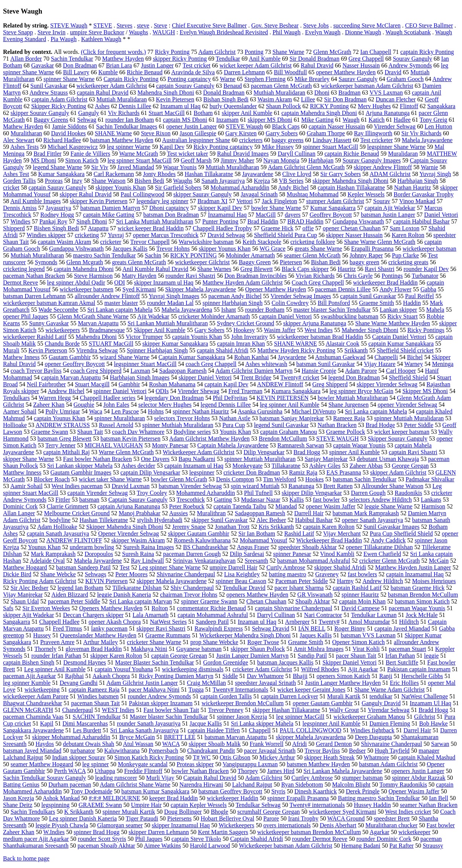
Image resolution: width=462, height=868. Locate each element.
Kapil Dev (172, 147)
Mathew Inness (21, 357)
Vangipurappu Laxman (250, 764)
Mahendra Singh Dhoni (166, 93)
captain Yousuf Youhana (124, 669)
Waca (96, 411)
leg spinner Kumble (27, 683)
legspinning (56, 805)
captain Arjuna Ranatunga (129, 506)
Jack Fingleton (280, 201)
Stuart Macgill (92, 384)
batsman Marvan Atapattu (236, 737)
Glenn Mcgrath (85, 262)
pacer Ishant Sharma (299, 588)
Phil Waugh (286, 32)
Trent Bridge (256, 377)
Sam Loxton (405, 228)
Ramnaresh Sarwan (301, 445)
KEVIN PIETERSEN (283, 398)
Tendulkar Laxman (374, 615)
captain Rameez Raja (94, 690)
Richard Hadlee (62, 140)
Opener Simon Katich (358, 642)
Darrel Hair (417, 730)
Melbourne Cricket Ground (77, 513)
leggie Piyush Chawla (62, 825)
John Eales (116, 405)
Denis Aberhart (338, 825)
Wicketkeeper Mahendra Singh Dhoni (245, 635)
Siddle (230, 676)
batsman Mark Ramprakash (366, 513)
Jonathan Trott (232, 527)
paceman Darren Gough (192, 554)
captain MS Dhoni (185, 120)
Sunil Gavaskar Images (392, 527)
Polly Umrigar (63, 411)
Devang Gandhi (79, 683)
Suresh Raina (138, 554)
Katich (377, 120)
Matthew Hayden (123, 59)
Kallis (297, 500)
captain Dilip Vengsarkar (151, 472)
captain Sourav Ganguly (185, 86)
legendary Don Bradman (174, 398)
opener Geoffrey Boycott (75, 364)
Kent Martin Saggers (223, 832)
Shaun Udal (25, 601)
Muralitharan (26, 133)
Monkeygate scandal (143, 764)
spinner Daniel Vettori (120, 391)
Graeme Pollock (346, 432)
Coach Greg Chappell (318, 282)
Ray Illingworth (373, 133)
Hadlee (402, 120)
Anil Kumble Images (35, 201)
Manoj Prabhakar (140, 513)
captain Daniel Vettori (285, 316)
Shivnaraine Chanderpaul (392, 744)
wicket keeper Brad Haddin (151, 228)
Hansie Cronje (319, 371)
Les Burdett (87, 730)
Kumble (108, 72)
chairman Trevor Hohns (189, 595)
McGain (439, 561)
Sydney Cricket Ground (245, 323)
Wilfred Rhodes (320, 669)
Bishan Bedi (326, 262)
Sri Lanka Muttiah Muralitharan (155, 221)
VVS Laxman (386, 93)
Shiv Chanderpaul (192, 588)
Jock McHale (421, 615)
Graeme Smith (377, 303)
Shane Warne (288, 52)
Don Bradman (80, 65)
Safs (8, 608)
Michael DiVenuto (314, 411)
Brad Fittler (47, 154)
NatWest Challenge (425, 696)
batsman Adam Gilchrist (389, 764)
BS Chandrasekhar (206, 547)
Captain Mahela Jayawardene (233, 445)
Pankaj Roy (53, 221)
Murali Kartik (344, 696)
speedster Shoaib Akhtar (307, 547)
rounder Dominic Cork (384, 839)
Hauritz (347, 269)
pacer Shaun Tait (356, 656)
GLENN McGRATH (28, 710)
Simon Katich (82, 160)
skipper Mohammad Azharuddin (71, 737)
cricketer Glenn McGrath (389, 561)
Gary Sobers (210, 330)
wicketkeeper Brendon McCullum (243, 703)
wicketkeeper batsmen (86, 289)
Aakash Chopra (111, 676)
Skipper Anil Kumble (160, 330)
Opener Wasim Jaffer (414, 791)
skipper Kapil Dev (220, 208)
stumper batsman (362, 778)
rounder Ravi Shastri (190, 276)
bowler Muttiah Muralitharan (353, 398)
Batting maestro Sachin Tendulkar (379, 798)
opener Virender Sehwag (407, 405)
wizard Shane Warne (125, 357)
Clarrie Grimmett (68, 506)
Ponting (254, 52)
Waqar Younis (180, 167)
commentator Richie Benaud (211, 608)
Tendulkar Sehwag (258, 805)
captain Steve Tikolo (196, 839)
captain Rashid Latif (357, 588)
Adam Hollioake (57, 527)
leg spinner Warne (129, 147)
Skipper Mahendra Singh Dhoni (125, 527)
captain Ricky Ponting (427, 52)
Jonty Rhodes (159, 174)
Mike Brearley (312, 79)
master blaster (121, 303)
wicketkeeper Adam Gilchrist (112, 86)
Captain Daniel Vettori (399, 337)
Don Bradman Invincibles (255, 276)
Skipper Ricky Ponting (59, 106)
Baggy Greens (51, 120)
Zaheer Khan (49, 405)
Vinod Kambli (337, 554)
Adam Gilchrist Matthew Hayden (210, 439)
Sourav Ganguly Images (372, 160)
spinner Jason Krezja (242, 717)
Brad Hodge (380, 425)
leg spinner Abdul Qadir (76, 282)
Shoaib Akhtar (313, 601)
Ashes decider (138, 466)
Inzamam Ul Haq (430, 703)
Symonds (46, 262)
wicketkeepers (63, 330)
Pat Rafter (401, 846)
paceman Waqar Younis (417, 608)
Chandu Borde (62, 344)
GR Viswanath (315, 595)
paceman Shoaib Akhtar (106, 846)
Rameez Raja (349, 418)
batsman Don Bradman (171, 215)
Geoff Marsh (196, 160)
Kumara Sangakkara (296, 391)
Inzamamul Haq (227, 215)
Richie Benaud (145, 72)
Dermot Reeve (21, 282)
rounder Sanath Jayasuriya (149, 723)
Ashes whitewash (266, 364)
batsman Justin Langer (388, 215)
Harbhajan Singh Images (140, 377)
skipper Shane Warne (28, 459)
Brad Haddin (263, 221)
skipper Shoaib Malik (215, 744)
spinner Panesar (292, 554)
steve (143, 25)
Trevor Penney (226, 710)
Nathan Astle (235, 418)
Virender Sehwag (395, 126)
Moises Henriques (434, 581)
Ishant (229, 310)
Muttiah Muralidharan (233, 167)
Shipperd (14, 228)
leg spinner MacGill (300, 717)
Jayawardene (258, 174)
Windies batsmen (98, 696)
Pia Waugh (63, 39)
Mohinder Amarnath (250, 255)
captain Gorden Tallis (226, 696)
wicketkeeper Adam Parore (36, 696)
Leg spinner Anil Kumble (55, 669)
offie (308, 228)
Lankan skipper (399, 310)
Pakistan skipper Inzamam (161, 703)
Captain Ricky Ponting (131, 79)
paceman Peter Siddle (74, 601)
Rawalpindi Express (219, 628)
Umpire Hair (146, 805)
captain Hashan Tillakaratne (351, 188)
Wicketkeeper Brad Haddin (329, 540)
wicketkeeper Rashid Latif (35, 337)
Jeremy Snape (189, 527)
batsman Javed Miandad (32, 751)
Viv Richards (124, 113)
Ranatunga (301, 486)
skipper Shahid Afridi (340, 567)
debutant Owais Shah (89, 744)
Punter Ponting (220, 221)
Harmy (345, 581)
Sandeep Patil (212, 622)
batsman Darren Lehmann (34, 296)
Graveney (327, 574)
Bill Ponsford (334, 303)
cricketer (111, 242)
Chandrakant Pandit (211, 751)
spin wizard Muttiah (255, 486)
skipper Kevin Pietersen (99, 201)
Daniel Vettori (441, 215)
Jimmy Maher (237, 160)
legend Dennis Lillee (226, 405)
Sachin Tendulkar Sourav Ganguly (44, 778)
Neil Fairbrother (46, 384)
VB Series (291, 181)
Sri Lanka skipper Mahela (262, 723)
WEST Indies (118, 710)
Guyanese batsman (199, 649)
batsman (89, 500)
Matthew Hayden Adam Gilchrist (242, 282)
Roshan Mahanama (172, 384)
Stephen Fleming (265, 79)
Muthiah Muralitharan (37, 255)
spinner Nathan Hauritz (201, 411)
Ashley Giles (325, 466)
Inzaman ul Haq (257, 622)
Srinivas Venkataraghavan (204, 561)
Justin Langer (157, 65)
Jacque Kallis (206, 723)
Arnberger (297, 622)
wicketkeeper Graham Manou (369, 717)
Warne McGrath (138, 154)
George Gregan (410, 466)
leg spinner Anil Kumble (290, 405)
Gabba (428, 289)
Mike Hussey (278, 147)
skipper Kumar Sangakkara (175, 344)
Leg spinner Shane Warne (170, 567)
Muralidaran (403, 154)
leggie (431, 656)
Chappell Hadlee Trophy (223, 228)
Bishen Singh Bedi (57, 228)
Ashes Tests (24, 147)
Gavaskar (43, 65)
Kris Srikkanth (276, 527)
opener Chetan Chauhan (352, 228)
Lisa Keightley (242, 574)
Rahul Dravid (317, 65)
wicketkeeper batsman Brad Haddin (320, 337)
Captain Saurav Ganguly (138, 500)
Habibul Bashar (314, 520)
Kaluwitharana (122, 751)
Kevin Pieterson (48, 350)
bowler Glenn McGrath (179, 479)
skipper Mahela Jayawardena (311, 737)
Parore (271, 818)
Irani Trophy (303, 818)
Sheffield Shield (408, 377)
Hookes (314, 479)
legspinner (202, 472)
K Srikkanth (79, 812)
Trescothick (191, 500)
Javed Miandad (135, 167)
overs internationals (287, 825)
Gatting (223, 500)
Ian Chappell (376, 52)
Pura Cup (234, 425)
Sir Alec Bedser (29, 588)
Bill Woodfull (291, 72)
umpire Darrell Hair (233, 567)
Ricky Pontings (426, 330)
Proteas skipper (195, 764)
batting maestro (287, 574)
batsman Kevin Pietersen (131, 439)
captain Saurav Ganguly (58, 188)
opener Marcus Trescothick (166, 235)
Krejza (262, 181)
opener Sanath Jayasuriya (373, 520)
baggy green (365, 262)
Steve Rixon (156, 133)
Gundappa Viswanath (358, 221)
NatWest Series (168, 622)
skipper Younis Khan (121, 188)
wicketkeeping (42, 690)
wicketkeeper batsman (429, 249)
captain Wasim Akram (64, 242)
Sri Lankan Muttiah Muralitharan (168, 323)
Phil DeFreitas (230, 398)
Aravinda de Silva (193, 72)
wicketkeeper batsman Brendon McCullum (309, 832)
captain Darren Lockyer (289, 696)
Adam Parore (361, 371)
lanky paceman (109, 628)
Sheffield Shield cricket (405, 350)
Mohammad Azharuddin (240, 188)
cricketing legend (24, 269)
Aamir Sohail (26, 486)
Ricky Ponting (172, 52)
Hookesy (244, 330)
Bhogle (219, 812)
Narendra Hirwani (201, 785)
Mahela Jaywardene (98, 561)
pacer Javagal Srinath (270, 751)
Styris (278, 791)
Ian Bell (438, 798)
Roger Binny (350, 628)
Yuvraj (116, 235)
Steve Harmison (93, 276)
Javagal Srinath (259, 194)
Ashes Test (16, 174)
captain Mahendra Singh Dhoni (319, 113)
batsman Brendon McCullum (423, 595)
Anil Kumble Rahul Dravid (155, 269)
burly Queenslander (233, 106)
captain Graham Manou (288, 432)
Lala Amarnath (151, 615)
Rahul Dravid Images (243, 154)
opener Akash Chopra (115, 622)
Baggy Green (255, 262)
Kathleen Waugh (101, 39)
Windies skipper (46, 235)
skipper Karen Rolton (116, 656)
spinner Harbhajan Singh (233, 303)
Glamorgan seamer (120, 825)
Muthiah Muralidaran (279, 93)
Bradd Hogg (434, 710)
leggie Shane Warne (388, 506)
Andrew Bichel (66, 391)
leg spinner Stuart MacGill (139, 160)
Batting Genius (21, 785)
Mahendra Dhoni (96, 337)
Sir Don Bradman (345, 99)
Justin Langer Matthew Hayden (343, 683)
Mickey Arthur (277, 757)
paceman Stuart (408, 649)
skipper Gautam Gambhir (199, 534)
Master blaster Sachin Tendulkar (169, 717)
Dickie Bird (17, 574)
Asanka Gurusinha (260, 411)
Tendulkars (16, 398)
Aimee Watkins (162, 846)
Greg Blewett (257, 269)
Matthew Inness (22, 472)
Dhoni (322, 93)
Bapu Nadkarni (197, 459)
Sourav (382, 201)
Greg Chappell (366, 59)
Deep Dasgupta (373, 737)
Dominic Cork (20, 506)
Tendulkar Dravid (244, 588)
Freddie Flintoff (143, 771)
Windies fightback (373, 730)
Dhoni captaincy (169, 208)
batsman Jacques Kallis (285, 662)
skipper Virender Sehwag (387, 384)
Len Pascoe (125, 411)
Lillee (308, 99)
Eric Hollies (405, 683)
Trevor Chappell (150, 242)
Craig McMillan (207, 683)
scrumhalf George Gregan (269, 812)
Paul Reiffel (420, 296)
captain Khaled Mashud (427, 757)
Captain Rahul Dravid (210, 778)
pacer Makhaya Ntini (154, 690)
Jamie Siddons (70, 126)
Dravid (393, 72)
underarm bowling (92, 547)
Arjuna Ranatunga (388, 113)
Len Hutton (438, 126)
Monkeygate (248, 466)
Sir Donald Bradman (314, 59)
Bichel (415, 357)
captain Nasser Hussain (337, 126)
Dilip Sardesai (247, 554)
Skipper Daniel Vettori (350, 662)
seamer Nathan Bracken (429, 805)
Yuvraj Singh (435, 174)
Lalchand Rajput (252, 785)
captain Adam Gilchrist (60, 99)
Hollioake (15, 425)
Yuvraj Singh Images (174, 296)
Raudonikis (408, 493)
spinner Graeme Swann (209, 601)
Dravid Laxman (131, 486)
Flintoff (409, 106)
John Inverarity (249, 337)
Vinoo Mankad (417, 201)
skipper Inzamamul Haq (181, 825)
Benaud (233, 86)
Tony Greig (434, 120)
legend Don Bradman (354, 377)
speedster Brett (392, 818)
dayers (293, 215)
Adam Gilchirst (264, 778)
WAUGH (164, 32)
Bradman (350, 93)
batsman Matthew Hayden (122, 140)
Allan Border (26, 59)
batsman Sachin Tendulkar (365, 479)
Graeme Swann (50, 432)
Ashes (102, 106)
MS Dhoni (44, 160)
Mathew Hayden (23, 126)
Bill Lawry (76, 72)
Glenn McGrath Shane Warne (93, 316)
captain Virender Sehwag (98, 493)
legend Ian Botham (80, 588)
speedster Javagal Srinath (265, 683)
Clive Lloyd (297, 174)
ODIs (162, 391)
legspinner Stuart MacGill (145, 364)
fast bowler (326, 500)
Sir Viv (100, 167)
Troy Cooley (152, 493)
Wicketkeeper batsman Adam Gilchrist (286, 846)
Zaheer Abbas (366, 466)
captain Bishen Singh (29, 662)
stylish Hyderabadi (160, 520)
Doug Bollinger (183, 812)
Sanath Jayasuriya (223, 181)
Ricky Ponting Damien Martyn (176, 676)
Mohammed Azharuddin (206, 493)
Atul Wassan (138, 744)
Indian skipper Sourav (79, 757)
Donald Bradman (224, 93)
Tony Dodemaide (92, 791)
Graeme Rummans (168, 635)
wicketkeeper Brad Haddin (385, 282)
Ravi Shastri (380, 269)
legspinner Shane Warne (396, 147)
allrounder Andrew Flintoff (107, 296)
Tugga (196, 690)
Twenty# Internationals (240, 690)
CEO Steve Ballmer (429, 25)
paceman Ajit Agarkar (29, 676)
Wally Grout (344, 710)
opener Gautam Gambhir (323, 703)
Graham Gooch (405, 79)
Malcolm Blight (351, 785)
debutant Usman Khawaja (388, 459)
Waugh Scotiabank (408, 32)
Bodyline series (192, 432)
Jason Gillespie (198, 133)
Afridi (299, 744)
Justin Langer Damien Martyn (252, 656)
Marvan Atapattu (98, 323)
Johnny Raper (366, 255)
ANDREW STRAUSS (63, 425)
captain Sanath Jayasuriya (58, 534)
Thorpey (248, 771)
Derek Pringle (363, 791)
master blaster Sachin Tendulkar (332, 310)
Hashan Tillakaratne (209, 174)
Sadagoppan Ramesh (260, 513)
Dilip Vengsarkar (264, 452)
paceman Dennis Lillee (343, 289)
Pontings (392, 276)
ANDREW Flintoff (280, 384)
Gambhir (129, 384)
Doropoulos (99, 554)
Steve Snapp (18, 32)
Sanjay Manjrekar (326, 459)
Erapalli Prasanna (372, 249)
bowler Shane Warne (276, 208)
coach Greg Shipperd (96, 371)
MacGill (265, 215)
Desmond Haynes (85, 662)
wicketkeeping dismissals (193, 669)
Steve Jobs (316, 25)
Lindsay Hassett (332, 140)
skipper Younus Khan (225, 249)
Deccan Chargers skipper (93, 615)
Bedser (357, 751)
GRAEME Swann (100, 805)
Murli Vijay (160, 778)
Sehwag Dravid (270, 628)
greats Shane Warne (318, 249)
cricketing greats (408, 262)
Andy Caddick (388, 540)
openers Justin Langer (418, 771)
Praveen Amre (57, 642)
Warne (227, 79)
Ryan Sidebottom (302, 785)
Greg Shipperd (330, 384)
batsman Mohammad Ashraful (314, 561)
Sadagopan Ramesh (183, 371)
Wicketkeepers (236, 825)
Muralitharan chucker (392, 825)
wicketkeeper (414, 832)
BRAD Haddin (306, 221)
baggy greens (288, 140)
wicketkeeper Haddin (233, 798)
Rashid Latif (299, 534)
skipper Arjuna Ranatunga (314, 323)
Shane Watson (109, 181)
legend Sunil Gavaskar (281, 425)
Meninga (443, 364)
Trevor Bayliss (322, 751)
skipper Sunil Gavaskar (220, 520)
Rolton (160, 608)
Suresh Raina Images (149, 547)
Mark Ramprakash (53, 554)
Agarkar (379, 832)
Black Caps (286, 126)
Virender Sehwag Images (301, 296)
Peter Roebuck (187, 506)
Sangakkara (441, 106)
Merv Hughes (375, 106)
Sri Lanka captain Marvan (141, 601)
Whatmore (376, 757)
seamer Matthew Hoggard (42, 764)
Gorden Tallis (19, 181)
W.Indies (54, 832)
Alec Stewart (19, 140)
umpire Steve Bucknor (97, 32)
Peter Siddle (419, 425)
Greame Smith (306, 642)
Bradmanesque (107, 330)
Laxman (140, 371)
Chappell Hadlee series (108, 398)
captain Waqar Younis (359, 445)
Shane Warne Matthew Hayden (393, 323)
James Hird (281, 771)
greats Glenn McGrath (139, 262)
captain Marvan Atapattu (71, 377)
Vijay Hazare (379, 364)
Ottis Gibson (235, 757)
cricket (11, 188)
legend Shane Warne (57, 167)
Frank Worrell (267, 744)
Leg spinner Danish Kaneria (83, 818)
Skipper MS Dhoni (425, 391)
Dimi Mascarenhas (85, 723)
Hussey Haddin (372, 805)
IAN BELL (312, 628)
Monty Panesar (170, 445)
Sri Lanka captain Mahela (376, 411)
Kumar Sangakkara (61, 174)
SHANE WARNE (295, 344)
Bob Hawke (433, 723)
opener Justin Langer (191, 126)
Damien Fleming (390, 723)
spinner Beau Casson (241, 581)
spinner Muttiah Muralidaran (409, 418)
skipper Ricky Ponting (180, 59)
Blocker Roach (52, 479)
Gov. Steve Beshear (275, 25)
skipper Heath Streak (329, 757)
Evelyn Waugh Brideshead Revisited (224, 32)
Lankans (431, 500)
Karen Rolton (408, 235)
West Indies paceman (77, 486)
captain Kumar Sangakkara (401, 344)
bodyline (60, 520)
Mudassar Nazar (261, 500)
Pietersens (180, 818)
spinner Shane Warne (69, 79)
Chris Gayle (358, 276)
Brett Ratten (338, 486)
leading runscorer (116, 778)
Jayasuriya (58, 208)
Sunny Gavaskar (49, 323)
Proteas (54, 181)
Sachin (153, 255)
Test (124, 567)
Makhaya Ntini (149, 649)
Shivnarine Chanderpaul (186, 574)
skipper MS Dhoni (270, 120)
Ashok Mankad (61, 798)
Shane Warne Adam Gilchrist (390, 690)
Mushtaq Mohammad (313, 194)
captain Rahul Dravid (103, 93)
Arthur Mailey (101, 642)
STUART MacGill (111, 344)
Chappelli (386, 357)
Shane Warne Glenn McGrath (380, 242)
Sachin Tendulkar (72, 59)
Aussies (179, 513)
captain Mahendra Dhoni (84, 269)
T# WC (202, 757)
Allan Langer (19, 513)
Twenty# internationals (317, 805)
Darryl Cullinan (276, 615)
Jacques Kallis (130, 249)
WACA (171, 744)
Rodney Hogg (57, 215)
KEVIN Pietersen (106, 581)
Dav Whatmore (265, 676)
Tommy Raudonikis (403, 785)
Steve (161, 25)
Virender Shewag (198, 391)
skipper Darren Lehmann (159, 832)
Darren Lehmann (244, 72)
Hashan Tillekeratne (104, 520)
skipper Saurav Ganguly (203, 194)
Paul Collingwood (142, 194)
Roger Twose (263, 642)
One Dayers (155, 459)
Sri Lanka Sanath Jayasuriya (144, 730)
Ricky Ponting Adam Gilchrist (40, 581)
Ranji (386, 676)
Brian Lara (119, 65)
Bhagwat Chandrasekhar (33, 703)
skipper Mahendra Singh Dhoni (350, 181)
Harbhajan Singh (418, 181)
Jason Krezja (18, 798)
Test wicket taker (187, 154)
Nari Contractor (323, 615)
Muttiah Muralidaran (122, 99)
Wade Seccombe (58, 310)
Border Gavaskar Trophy (424, 194)
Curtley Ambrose (312, 778)
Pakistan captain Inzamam (419, 669)
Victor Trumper (144, 337)
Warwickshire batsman (206, 242)
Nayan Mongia (281, 160)
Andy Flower (395, 289)
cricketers (251, 140)
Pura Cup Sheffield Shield (401, 534)
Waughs (138, 32)
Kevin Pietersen (175, 99)
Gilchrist (425, 717)
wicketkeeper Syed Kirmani (343, 812)
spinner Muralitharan (120, 418)
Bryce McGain (137, 737)
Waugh (351, 120)
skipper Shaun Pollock (258, 649)
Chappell (260, 730)
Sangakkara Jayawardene (33, 730)
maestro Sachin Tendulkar (105, 255)
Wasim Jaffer (280, 330)
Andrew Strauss (49, 93)
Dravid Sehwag (226, 235)
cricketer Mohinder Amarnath (214, 316)
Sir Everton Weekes (46, 608)
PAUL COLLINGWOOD (311, 730)
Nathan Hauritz (413, 188)
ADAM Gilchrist (390, 174)
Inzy (77, 181)
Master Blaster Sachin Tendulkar (155, 662)
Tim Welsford (280, 479)
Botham (203, 113)
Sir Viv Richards (421, 133)
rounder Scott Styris (102, 839)
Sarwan (440, 744)
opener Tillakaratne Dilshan (379, 547)
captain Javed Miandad (402, 628)
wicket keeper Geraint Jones (311, 690)
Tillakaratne (286, 466)
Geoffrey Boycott (331, 215)
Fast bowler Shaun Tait (171, 710)
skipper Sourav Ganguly (40, 113)
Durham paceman (70, 785)
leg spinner (96, 764)
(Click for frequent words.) (113, 52)
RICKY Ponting (330, 106)
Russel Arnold (116, 425)
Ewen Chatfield (382, 554)
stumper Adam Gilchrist (335, 201)
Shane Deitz (18, 805)
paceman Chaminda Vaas (33, 717)
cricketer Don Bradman (252, 472)
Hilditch (409, 622)
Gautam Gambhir (70, 357)
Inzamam (228, 120)
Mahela (435, 310)
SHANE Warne (113, 133)
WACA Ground (346, 818)
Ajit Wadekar (153, 316)
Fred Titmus (67, 628)
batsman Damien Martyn (110, 208)
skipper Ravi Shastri (161, 628)
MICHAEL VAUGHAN (114, 445)
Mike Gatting (317, 120)
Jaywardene (292, 357)
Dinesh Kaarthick (315, 791)
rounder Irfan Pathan (56, 656)
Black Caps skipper (305, 269)
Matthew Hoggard (25, 567)
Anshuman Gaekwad (340, 357)
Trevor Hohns (173, 249)
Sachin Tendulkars (33, 812)
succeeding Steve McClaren (367, 25)
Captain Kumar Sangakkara (192, 357)
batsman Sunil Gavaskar (326, 364)
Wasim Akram (275, 99)
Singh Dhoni (92, 221)
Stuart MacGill (167, 113)
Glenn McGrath (332, 52)
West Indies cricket (408, 812)
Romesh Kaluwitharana (203, 540)
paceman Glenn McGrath (281, 86)
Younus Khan (44, 547)
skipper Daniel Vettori (205, 377)
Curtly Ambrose (286, 567)
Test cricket (197, 65)
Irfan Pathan (400, 656)
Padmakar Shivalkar (430, 479)
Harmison (433, 506)
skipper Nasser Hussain (354, 235)
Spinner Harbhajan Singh (157, 350)
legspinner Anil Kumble (331, 723)
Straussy (433, 846)
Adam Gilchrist (217, 52)
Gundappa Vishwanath (76, 249)
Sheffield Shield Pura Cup (285, 235)
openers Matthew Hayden (257, 595)
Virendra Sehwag (97, 350)
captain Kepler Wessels (199, 805)
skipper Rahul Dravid (86, 194)
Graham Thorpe (326, 133)
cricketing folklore (313, 242)
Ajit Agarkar (363, 669)
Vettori (245, 201)
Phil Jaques (149, 839)
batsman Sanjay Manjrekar (292, 418)
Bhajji (300, 676)
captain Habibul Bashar (421, 221)
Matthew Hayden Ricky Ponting (296, 350)
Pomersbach (164, 751)
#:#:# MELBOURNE (115, 798)
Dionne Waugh (363, 32)
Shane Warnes (214, 269)
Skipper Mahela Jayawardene (200, 289)
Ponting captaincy (189, 79)
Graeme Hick (277, 228)
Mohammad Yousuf (263, 540)
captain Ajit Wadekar (390, 208)
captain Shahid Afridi (223, 350)
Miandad (286, 506)
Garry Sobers (282, 133)
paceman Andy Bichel (235, 296)
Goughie (84, 405)
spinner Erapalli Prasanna (298, 798)
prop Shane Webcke (214, 642)
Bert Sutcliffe (402, 662)
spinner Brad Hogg (97, 832)
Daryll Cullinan (297, 154)
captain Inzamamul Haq (415, 574)
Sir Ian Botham (257, 534)
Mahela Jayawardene (427, 140)
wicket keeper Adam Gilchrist (255, 65)
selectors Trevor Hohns (182, 418)
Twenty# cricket (300, 377)
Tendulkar (228, 59)
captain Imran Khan (241, 344)
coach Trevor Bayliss (36, 371)
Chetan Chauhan (266, 601)
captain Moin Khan (363, 601)
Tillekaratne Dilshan (137, 588)
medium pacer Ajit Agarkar (36, 839)
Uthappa (105, 771)
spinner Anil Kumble (354, 452)
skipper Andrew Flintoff (383, 167)
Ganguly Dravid (381, 703)
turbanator (83, 751)
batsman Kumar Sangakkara (155, 791)
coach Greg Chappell (211, 364)
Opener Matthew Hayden (276, 289)
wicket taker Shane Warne (110, 479)
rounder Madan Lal (170, 303)
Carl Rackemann (114, 174)
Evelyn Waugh (323, 32)
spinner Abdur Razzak (419, 778)
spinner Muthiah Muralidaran (178, 425)
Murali (11, 350)
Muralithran (211, 513)
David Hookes (69, 133)
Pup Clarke (405, 255)
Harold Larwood (210, 846)
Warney (414, 364)
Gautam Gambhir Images (81, 472)
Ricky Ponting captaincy (223, 147)
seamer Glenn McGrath (312, 255)
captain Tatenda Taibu (240, 506)
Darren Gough (368, 493)
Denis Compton (235, 479)
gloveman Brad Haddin (94, 649)
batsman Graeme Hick (418, 588)
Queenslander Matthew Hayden (98, 635)
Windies (21, 221)
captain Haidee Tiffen (214, 730)
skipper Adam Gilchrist (398, 472)
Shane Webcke (58, 574)
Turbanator (425, 276)
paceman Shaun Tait (96, 703)
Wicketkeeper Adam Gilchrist (199, 452)
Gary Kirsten (241, 133)
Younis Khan (235, 432)
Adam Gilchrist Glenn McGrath (306, 167)
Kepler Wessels (366, 194)
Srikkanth (356, 350)
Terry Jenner (60, 445)
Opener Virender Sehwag (128, 534)
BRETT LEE (180, 737)
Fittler (63, 500)
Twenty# (329, 622)
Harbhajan (321, 160)
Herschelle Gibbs (422, 676)
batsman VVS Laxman (368, 635)
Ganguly (89, 113)
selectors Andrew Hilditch (380, 500)
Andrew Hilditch (383, 581)
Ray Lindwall (147, 561)
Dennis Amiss (20, 208)
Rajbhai (74, 676)
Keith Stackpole (262, 242)
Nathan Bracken (337, 425)
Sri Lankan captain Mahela (120, 310)
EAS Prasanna (344, 472)
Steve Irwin (52, 32)
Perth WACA (70, 771)
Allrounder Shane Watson (392, 486)
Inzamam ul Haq (180, 106)
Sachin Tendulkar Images (127, 126)
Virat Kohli (366, 649)
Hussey (42, 635)
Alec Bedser (271, 520)
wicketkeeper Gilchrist (202, 262)
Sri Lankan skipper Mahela (80, 466)
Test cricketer (376, 140)
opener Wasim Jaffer (331, 506)
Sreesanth (256, 561)
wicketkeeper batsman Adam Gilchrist (367, 86)
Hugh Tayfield (392, 751)
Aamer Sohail (20, 411)
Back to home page (26, 858)
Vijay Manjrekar (23, 595)
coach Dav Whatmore (138, 432)
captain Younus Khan (60, 418)
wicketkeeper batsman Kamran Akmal (49, 303)
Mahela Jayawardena (187, 310)
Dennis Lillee (135, 106)
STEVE (103, 25)
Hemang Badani (361, 846)
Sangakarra (17, 622)
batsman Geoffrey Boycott (230, 791)
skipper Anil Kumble (247, 113)
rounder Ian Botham (130, 120)
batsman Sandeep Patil (83, 567)
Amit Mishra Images (318, 649)
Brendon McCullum (283, 439)
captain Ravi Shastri (413, 452)
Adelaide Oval (47, 561)
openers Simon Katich (343, 676)
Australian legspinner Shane (196, 140)
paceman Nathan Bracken (34, 276)
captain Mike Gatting (109, 215)
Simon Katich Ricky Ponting (149, 757)
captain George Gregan (179, 656)
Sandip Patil (312, 656)
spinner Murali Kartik (129, 812)
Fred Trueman (245, 391)
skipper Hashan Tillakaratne (286, 710)
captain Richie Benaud (352, 154)
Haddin (412, 303)
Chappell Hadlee (59, 622)
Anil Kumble (265, 59)
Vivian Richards (315, 276)
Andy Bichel (293, 188)
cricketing (87, 235)
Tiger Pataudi (142, 818)
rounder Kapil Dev (426, 269)
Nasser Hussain (361, 65)
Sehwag (87, 120)
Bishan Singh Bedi (226, 99)
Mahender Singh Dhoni (370, 330)
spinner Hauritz (360, 595)
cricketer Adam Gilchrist (262, 669)
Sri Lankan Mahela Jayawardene (343, 771)
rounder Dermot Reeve (320, 839)
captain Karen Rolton (329, 527)
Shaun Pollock (284, 106)
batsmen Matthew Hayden (318, 764)
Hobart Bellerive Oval (228, 818)
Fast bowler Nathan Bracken (97, 459)
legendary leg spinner (162, 201)
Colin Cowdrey (290, 303)
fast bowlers (363, 574)
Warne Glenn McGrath (126, 452)
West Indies (319, 330)
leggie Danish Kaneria (124, 595)
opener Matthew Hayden (346, 72)
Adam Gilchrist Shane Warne (135, 785)
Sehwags (96, 574)
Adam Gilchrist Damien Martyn (254, 371)
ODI (119, 282)
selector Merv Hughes (165, 405)
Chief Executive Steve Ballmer (209, 25)
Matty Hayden (139, 276)
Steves (125, 25)
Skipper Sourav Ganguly (398, 439)
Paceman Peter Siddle (302, 581)
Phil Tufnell (259, 493)
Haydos (45, 744)
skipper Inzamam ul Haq (164, 282)
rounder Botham (265, 310)
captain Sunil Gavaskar (368, 296)
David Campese (361, 608)
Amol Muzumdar (369, 622)
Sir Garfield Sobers (178, 188)
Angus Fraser (253, 547)
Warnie (430, 167)
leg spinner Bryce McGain (361, 391)
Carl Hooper (401, 371)
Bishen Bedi (149, 181)
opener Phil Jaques (26, 316)
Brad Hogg (307, 452)
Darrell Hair (309, 513)
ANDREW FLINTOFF (74, 540)
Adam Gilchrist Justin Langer (142, 683)
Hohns (156, 411)
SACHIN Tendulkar (97, 717)
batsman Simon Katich (422, 601)
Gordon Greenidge (226, 662)
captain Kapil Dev (226, 384)
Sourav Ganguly (412, 59)
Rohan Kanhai (251, 357)
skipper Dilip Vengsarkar (312, 493)
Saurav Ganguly (358, 79)
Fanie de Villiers (90, 154)
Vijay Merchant (342, 534)
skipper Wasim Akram (138, 540)
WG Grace (273, 249)
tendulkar (381, 696)
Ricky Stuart (402, 316)
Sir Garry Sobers (341, 174)
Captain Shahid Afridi (257, 839)
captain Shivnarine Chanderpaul (294, 608)
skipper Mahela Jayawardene (172, 581)
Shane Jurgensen (348, 405)
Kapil (47, 723)
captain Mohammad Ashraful (213, 615)
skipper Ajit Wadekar (28, 615)
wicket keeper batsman (402, 432)
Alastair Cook (342, 344)
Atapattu (98, 228)
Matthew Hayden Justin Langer (413, 567)
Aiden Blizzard (70, 595)
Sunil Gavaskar (49, 86)
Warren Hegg (55, 398)
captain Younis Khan (197, 337)
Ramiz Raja (303, 472)
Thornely (45, 649)
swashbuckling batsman (349, 316)
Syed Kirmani (139, 289)
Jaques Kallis (316, 635)
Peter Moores (132, 574)
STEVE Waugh (69, 25)
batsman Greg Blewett (65, 439)
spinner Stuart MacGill (331, 147)
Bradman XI (213, 201)
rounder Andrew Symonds (159, 696)
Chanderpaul (78, 710)
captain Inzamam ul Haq (194, 466)
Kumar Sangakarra (333, 208)
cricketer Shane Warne (154, 642)
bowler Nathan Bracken (200, 771)
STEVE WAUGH (337, 439)
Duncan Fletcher (396, 99)
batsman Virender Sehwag (190, 486)
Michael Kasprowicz (73, 147)
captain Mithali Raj (67, 452)
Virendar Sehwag (389, 710)
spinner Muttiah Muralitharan (260, 459)
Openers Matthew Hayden (111, 608)
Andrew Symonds (410, 65)
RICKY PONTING (194, 255)
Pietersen (291, 262)
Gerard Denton (334, 744)
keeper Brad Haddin (174, 798)
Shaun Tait (90, 432)
